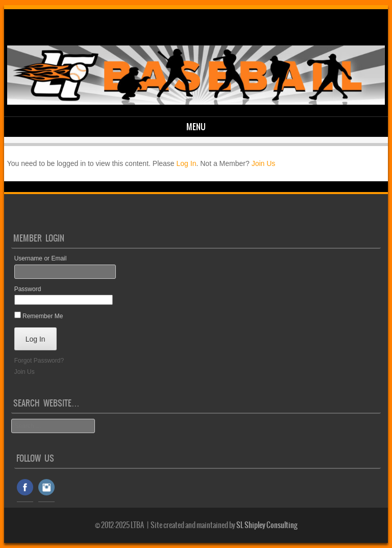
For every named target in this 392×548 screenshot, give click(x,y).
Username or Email (41, 258)
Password (28, 289)
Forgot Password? (39, 361)
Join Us (264, 163)
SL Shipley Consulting (267, 525)
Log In (187, 163)
